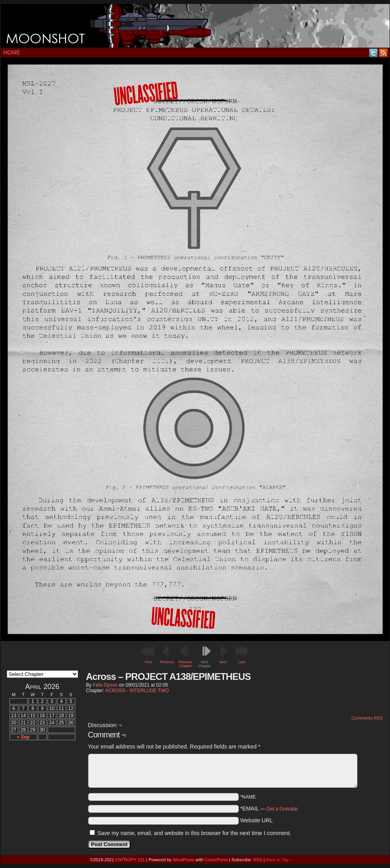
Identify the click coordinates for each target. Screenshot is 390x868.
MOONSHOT (195, 26)
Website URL (256, 820)
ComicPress (216, 860)
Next (223, 662)
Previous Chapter (185, 664)
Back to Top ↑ (279, 860)
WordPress (183, 860)
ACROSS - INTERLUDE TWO (137, 691)
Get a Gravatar (282, 809)
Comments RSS (367, 718)
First (148, 662)
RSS (383, 53)
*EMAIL (269, 808)
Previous (167, 662)
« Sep (23, 737)
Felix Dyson (105, 685)
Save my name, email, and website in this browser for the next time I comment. (194, 833)
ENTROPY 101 (130, 860)
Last (242, 662)
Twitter (374, 53)
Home (12, 52)
